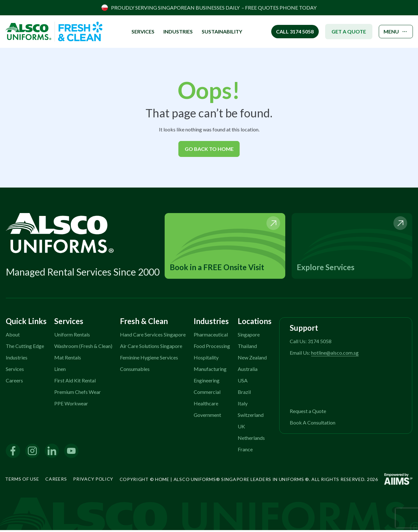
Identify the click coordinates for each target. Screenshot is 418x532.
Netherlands (251, 439)
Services (15, 370)
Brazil (244, 393)
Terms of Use (22, 480)
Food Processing (212, 347)
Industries (17, 359)
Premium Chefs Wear (78, 393)
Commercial (207, 393)
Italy (243, 405)
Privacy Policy (93, 480)
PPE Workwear (71, 405)
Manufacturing (210, 370)
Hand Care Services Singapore (153, 336)
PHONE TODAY (298, 7)
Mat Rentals (68, 359)
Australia (248, 370)
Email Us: (324, 354)
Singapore (249, 336)
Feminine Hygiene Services (149, 359)
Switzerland (251, 416)
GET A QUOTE (344, 31)
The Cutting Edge (25, 347)
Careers (14, 382)
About (13, 336)
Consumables (135, 370)
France (245, 451)
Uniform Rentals (72, 336)
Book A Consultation (313, 424)
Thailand (247, 347)
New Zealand (252, 359)
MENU (393, 32)
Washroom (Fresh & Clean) (83, 347)
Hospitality (206, 359)
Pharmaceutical (211, 336)
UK (241, 428)
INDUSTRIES (174, 31)
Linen (60, 370)
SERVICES (139, 31)
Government (207, 416)
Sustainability (218, 31)
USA (243, 382)
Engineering (207, 382)
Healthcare (206, 405)
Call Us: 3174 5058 (311, 343)
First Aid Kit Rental (75, 382)
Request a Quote (308, 413)
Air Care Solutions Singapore (151, 347)
